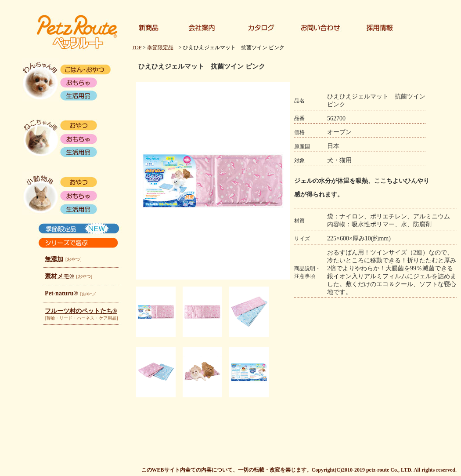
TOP (137, 47)
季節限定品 (160, 47)
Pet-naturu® (61, 293)
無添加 (54, 259)
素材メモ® (59, 276)
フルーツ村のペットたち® (81, 311)
